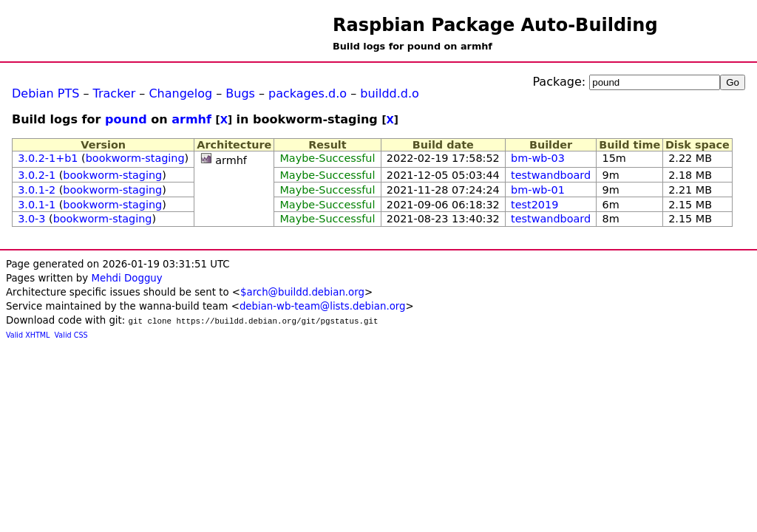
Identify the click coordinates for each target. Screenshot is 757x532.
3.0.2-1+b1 (48, 158)
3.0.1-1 (37, 205)
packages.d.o (308, 93)
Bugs (240, 93)
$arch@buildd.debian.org (302, 292)
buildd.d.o (390, 93)
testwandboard (551, 175)
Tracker (115, 93)
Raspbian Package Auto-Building (495, 25)
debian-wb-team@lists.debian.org (323, 306)
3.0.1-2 (37, 190)
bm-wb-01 (538, 190)
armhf (191, 119)
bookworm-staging (135, 158)
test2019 (534, 205)
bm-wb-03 (538, 158)
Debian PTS (45, 93)
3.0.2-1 (37, 175)
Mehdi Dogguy (126, 278)
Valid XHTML (28, 335)
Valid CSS (71, 335)
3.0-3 (31, 219)
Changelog (180, 93)
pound (126, 119)
